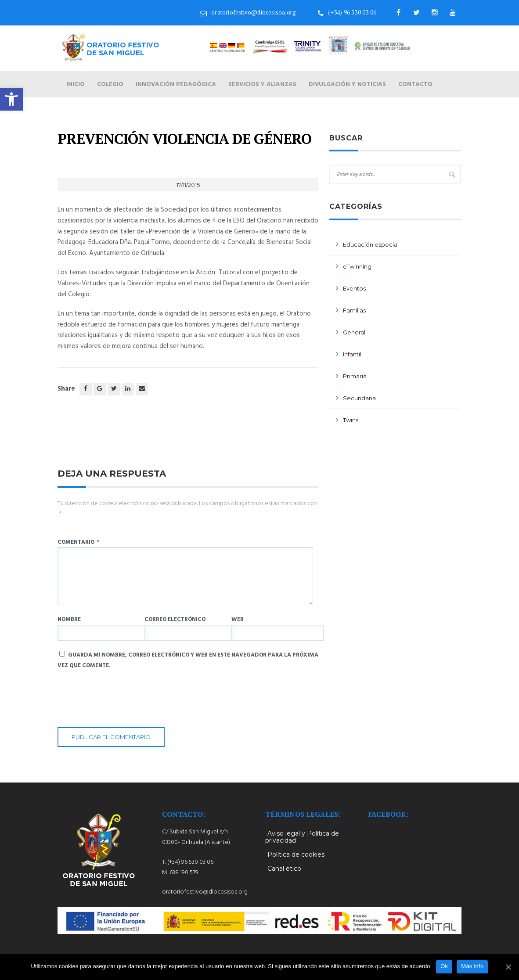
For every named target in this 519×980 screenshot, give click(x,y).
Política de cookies (296, 854)
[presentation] (124, 701)
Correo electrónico (175, 619)
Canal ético (284, 869)
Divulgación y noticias (347, 84)
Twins (351, 420)
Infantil (352, 354)
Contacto (415, 84)
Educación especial (371, 244)
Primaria (355, 376)
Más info (472, 966)
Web (238, 619)
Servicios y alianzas (262, 84)
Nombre (69, 619)
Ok (444, 966)
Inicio (76, 84)
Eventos (354, 288)
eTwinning (357, 266)
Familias (354, 310)
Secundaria (359, 398)
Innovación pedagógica (176, 84)
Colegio (110, 84)
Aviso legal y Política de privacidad (302, 837)
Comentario (78, 542)
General (354, 332)
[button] (11, 99)
